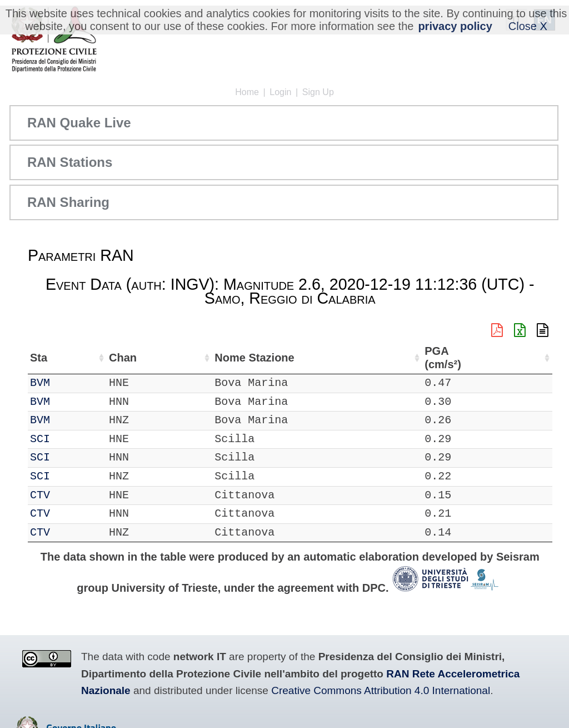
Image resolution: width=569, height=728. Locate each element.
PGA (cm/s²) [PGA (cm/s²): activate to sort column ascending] (476, 358)
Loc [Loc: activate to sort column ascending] (139, 358)
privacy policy (455, 26)
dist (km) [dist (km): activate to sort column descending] (434, 358)
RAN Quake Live (79, 123)
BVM (70, 383)
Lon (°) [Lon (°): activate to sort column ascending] (229, 358)
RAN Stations (70, 162)
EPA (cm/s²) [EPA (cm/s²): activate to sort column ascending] (525, 358)
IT (37, 383)
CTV (70, 495)
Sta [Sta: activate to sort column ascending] (69, 358)
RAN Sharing (68, 202)
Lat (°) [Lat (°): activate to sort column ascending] (176, 358)
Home (247, 92)
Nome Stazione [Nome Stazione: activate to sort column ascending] (286, 358)
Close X (528, 26)
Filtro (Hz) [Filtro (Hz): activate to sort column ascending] (365, 358)
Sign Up (318, 92)
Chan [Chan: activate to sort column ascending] (103, 358)
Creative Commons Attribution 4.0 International (381, 690)
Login (280, 92)
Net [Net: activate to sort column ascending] (39, 358)
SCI (70, 439)
